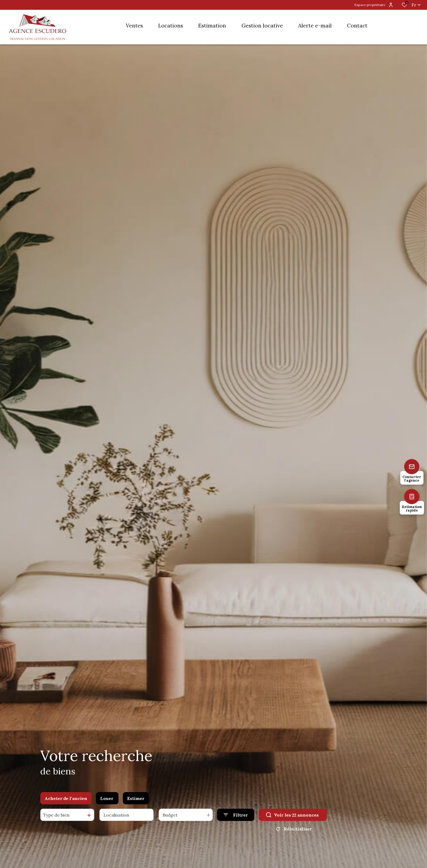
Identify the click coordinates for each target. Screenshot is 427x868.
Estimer (136, 799)
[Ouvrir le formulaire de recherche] (236, 816)
